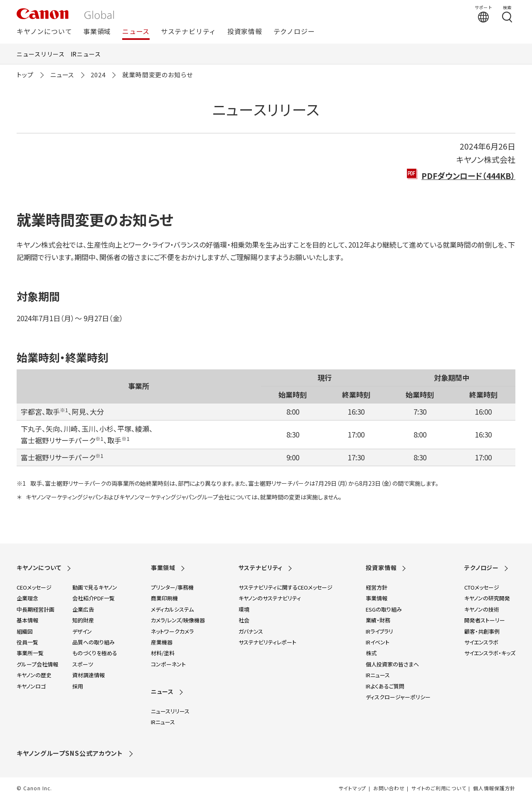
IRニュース (86, 54)
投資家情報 (245, 32)
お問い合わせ (389, 788)
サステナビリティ (188, 32)
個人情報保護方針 (494, 788)
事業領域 (97, 32)
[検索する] (507, 14)
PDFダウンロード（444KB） (468, 176)
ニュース (136, 32)
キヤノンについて (44, 32)
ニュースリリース (41, 54)
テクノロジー (294, 32)
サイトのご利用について (439, 788)
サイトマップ (352, 788)
